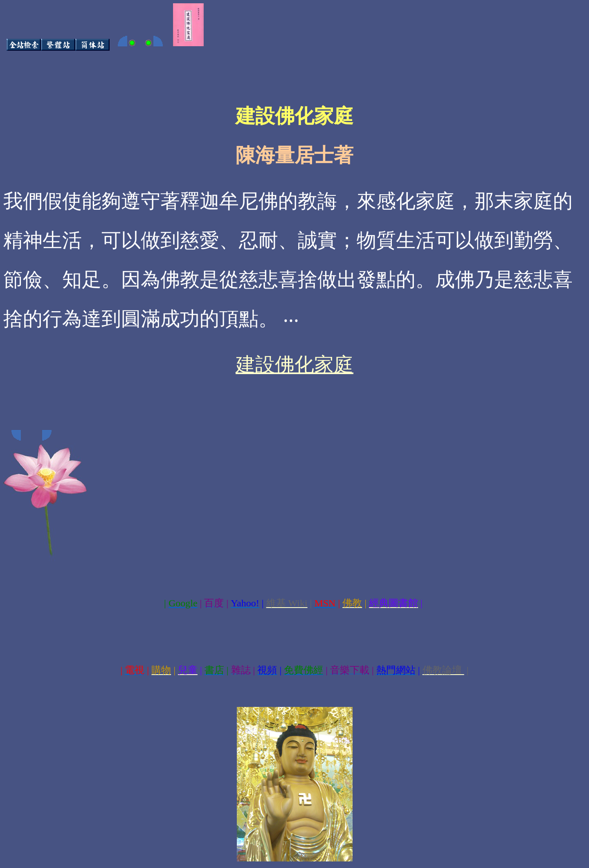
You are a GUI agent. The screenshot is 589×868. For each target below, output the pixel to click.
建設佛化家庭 (294, 364)
